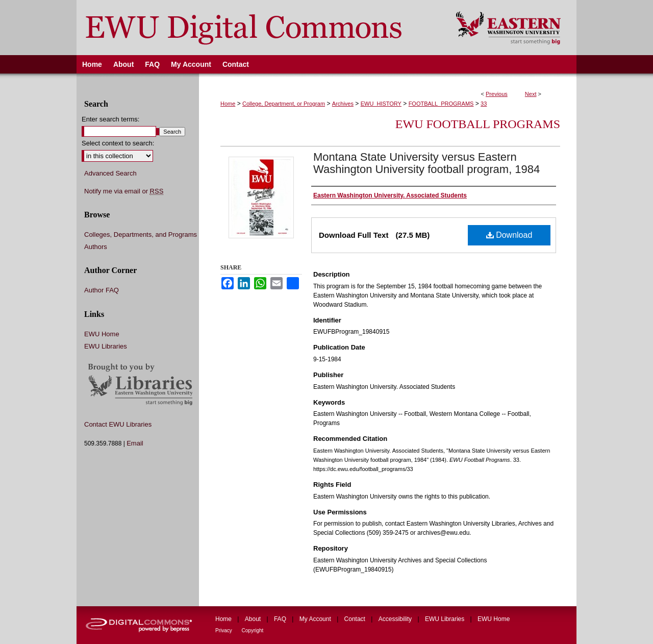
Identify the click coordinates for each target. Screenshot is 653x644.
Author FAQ (102, 290)
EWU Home (102, 334)
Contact (356, 619)
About (254, 619)
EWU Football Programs (478, 124)
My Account (316, 619)
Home (228, 104)
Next (531, 94)
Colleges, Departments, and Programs (141, 234)
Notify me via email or (124, 191)
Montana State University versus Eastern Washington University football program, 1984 (426, 163)
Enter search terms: (110, 119)
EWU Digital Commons (259, 28)
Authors (96, 247)
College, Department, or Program (284, 104)
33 (484, 104)
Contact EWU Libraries (118, 424)
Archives (343, 104)
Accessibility (396, 619)
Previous (497, 94)
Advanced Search (110, 173)
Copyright (253, 630)
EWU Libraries (106, 346)
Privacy (224, 630)
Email (135, 443)
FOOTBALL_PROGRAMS (441, 104)
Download (509, 235)
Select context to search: (118, 143)
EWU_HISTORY (381, 104)
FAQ (281, 619)
